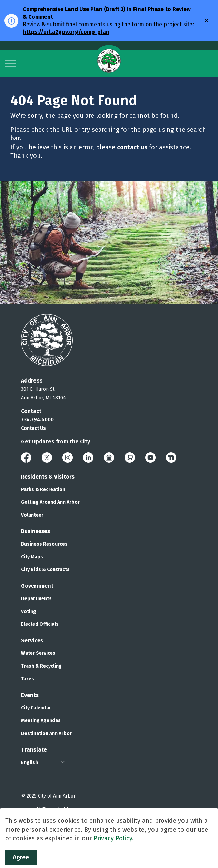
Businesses (36, 531)
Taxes (28, 679)
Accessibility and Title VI (49, 809)
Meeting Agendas (41, 721)
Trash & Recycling (41, 666)
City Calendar (36, 708)
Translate (34, 750)
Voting (29, 611)
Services (32, 640)
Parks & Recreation (43, 489)
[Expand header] (10, 64)
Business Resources (44, 544)
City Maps (32, 557)
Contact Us (33, 428)
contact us (132, 147)
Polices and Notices (44, 823)
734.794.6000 (37, 420)
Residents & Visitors (48, 477)
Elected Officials (40, 624)
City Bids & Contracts (45, 570)
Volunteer (32, 515)
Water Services (38, 653)
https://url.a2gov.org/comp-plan (66, 32)
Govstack (55, 851)
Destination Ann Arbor (46, 733)
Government (37, 586)
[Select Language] (43, 762)
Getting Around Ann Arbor (50, 502)
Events (30, 695)
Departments (36, 599)
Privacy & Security (42, 837)
